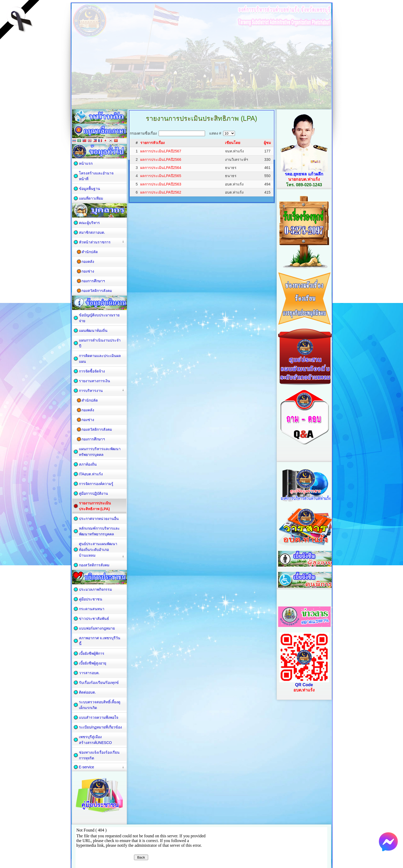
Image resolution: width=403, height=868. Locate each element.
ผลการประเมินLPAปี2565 (161, 176)
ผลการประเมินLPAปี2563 (161, 184)
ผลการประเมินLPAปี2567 (161, 151)
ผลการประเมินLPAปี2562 (161, 192)
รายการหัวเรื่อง (152, 143)
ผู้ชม (267, 143)
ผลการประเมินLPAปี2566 (161, 159)
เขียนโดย (233, 143)
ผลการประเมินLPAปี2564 (161, 168)
